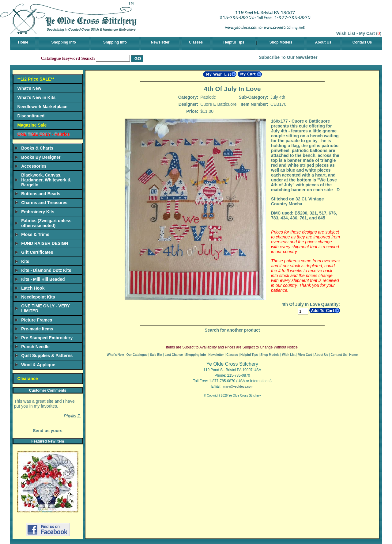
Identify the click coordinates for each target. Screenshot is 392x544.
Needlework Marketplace (42, 107)
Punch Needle (35, 347)
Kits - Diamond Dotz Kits (46, 270)
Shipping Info (115, 42)
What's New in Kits (37, 97)
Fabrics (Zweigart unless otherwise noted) (46, 223)
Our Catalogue (137, 355)
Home (23, 42)
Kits (25, 261)
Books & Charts (37, 148)
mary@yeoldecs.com (238, 387)
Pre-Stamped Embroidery (47, 338)
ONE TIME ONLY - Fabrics (44, 134)
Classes (196, 42)
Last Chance (173, 355)
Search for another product (232, 330)
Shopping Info (64, 42)
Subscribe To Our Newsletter (288, 57)
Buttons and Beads (41, 194)
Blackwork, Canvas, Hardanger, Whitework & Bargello (46, 180)
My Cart (367, 33)
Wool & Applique (38, 365)
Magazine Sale (32, 125)
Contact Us (362, 42)
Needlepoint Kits (38, 297)
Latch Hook (33, 288)
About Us (323, 42)
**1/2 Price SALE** (36, 79)
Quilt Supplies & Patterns (47, 356)
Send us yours (47, 431)
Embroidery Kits (38, 212)
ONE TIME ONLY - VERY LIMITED (45, 308)
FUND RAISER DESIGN (45, 243)
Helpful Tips (234, 42)
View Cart (305, 355)
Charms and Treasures (44, 203)
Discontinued (31, 116)
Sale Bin (156, 355)
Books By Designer (41, 157)
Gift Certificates (37, 252)
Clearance (28, 379)
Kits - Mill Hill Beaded (43, 279)
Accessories (34, 166)
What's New (29, 88)
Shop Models (281, 42)
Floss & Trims (35, 234)
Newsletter (160, 42)
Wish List (346, 33)
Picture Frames (37, 320)
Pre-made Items (37, 329)
